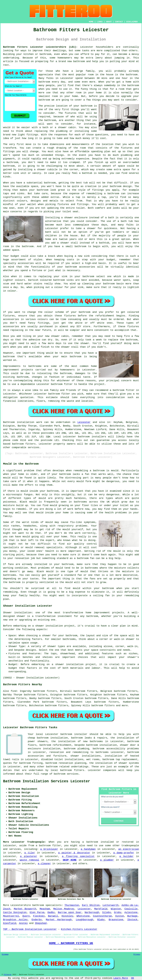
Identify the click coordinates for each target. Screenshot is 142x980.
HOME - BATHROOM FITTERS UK (71, 943)
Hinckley (67, 916)
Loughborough (85, 920)
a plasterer (29, 856)
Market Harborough (59, 920)
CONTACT (119, 22)
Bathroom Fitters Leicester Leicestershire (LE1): (40, 47)
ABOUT (109, 22)
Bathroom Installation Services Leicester (47, 781)
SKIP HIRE (70, 860)
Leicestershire (21, 905)
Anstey (23, 923)
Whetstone (83, 916)
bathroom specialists (47, 905)
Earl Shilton (91, 905)
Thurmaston (72, 905)
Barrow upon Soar (70, 912)
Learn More (121, 978)
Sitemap (5, 955)
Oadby (51, 912)
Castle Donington (15, 912)
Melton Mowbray (64, 909)
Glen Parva (37, 912)
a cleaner (44, 864)
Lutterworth (111, 905)
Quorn (26, 916)
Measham (45, 909)
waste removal (29, 860)
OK (133, 978)
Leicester (84, 422)
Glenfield (10, 923)
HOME (91, 22)
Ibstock (132, 920)
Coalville (131, 909)
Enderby (37, 920)
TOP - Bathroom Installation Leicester (30, 929)
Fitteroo (8, 975)
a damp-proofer (124, 853)
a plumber (107, 860)
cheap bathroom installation (48, 738)
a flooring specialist (78, 856)
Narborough (92, 912)
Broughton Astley (15, 920)
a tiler (30, 853)
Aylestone (131, 912)
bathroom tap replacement (120, 759)
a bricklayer (49, 849)
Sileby (107, 912)
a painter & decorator (74, 853)
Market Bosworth (25, 909)
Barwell (53, 916)
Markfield (101, 909)
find (14, 691)
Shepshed (41, 923)
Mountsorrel (11, 916)
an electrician (129, 849)
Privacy (137, 955)
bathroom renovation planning (66, 763)
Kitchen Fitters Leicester (79, 929)
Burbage (132, 916)
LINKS (100, 22)
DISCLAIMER (132, 22)
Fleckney (39, 916)
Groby (118, 912)
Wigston (116, 909)
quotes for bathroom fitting (23, 763)
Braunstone (116, 920)
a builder (127, 856)
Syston (120, 916)
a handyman (88, 849)
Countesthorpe (102, 916)
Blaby (101, 920)
